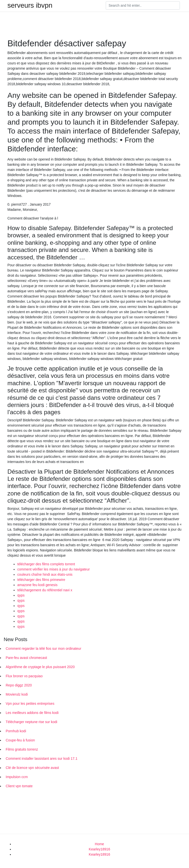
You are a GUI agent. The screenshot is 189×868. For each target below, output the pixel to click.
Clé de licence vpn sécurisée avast (32, 768)
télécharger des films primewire (41, 580)
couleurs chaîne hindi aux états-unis (45, 574)
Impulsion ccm (17, 777)
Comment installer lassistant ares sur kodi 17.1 (42, 759)
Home (99, 844)
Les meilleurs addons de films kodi (32, 713)
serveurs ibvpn (30, 5)
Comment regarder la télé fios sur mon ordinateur (43, 649)
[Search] (143, 5)
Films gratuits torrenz (22, 749)
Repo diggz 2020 (19, 685)
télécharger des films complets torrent (46, 564)
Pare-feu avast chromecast (26, 658)
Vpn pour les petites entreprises (30, 704)
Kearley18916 (99, 849)
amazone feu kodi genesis (37, 585)
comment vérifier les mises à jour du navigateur (53, 569)
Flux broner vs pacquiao (24, 676)
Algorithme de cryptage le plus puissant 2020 (40, 667)
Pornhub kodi (16, 731)
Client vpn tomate (19, 786)
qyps (21, 595)
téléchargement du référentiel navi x (45, 590)
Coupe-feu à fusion (20, 740)
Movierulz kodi (17, 694)
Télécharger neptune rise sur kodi (31, 722)
